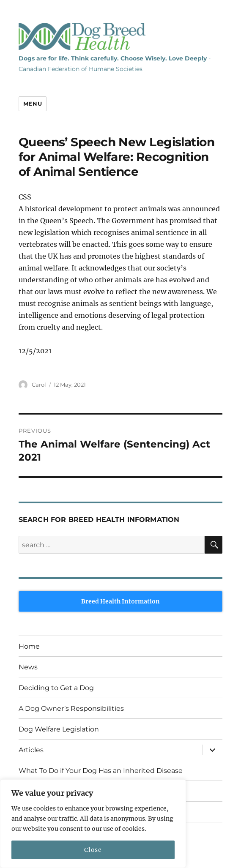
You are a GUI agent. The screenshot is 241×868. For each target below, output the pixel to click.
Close (93, 850)
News (28, 667)
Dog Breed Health (82, 36)
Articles (31, 750)
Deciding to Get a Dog (56, 688)
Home (29, 646)
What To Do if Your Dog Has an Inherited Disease (101, 771)
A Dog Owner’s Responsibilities (71, 708)
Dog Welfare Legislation (59, 729)
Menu (33, 104)
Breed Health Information (120, 601)
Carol (39, 385)
